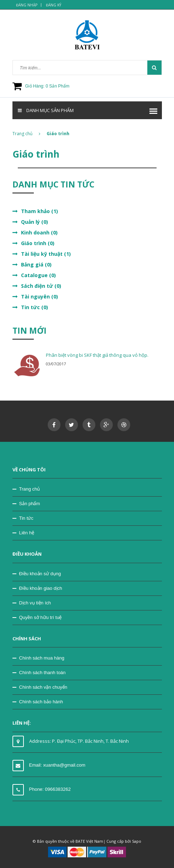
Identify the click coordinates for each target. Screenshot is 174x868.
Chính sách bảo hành (41, 702)
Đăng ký (54, 5)
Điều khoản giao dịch (41, 588)
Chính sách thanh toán (43, 673)
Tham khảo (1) (39, 211)
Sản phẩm (30, 504)
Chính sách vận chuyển (43, 687)
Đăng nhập (27, 5)
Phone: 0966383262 (50, 789)
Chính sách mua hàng (42, 658)
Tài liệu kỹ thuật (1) (46, 254)
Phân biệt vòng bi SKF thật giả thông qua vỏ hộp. (97, 355)
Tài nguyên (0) (39, 297)
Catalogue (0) (38, 275)
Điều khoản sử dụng (40, 574)
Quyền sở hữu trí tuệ (41, 617)
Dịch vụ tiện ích (35, 603)
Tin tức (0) (35, 307)
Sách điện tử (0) (41, 286)
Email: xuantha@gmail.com (57, 765)
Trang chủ (26, 134)
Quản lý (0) (35, 222)
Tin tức (26, 518)
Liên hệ (27, 533)
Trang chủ (30, 489)
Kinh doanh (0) (39, 232)
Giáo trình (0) (38, 243)
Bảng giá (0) (36, 264)
